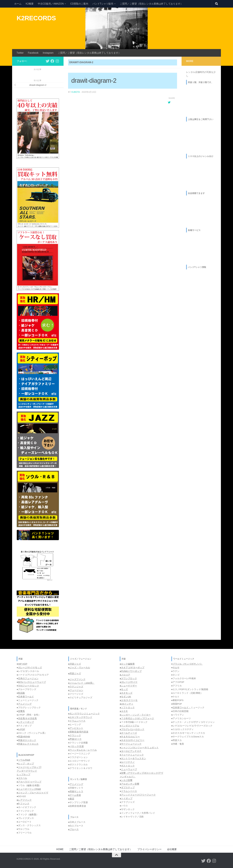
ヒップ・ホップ (26, 764)
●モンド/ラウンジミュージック (84, 714)
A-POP (22, 729)
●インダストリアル (129, 726)
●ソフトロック (127, 707)
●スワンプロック (128, 678)
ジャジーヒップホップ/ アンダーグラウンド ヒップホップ (29, 771)
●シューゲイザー (128, 686)
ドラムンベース (78, 721)
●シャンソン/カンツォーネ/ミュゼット (139, 747)
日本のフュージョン (28, 678)
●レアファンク (24, 800)
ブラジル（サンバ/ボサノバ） (188, 664)
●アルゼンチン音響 (129, 784)
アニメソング (25, 704)
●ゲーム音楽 (75, 795)
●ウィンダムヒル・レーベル (83, 750)
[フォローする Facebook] (52, 61)
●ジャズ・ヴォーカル (79, 667)
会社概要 (172, 849)
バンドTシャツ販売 (103, 4)
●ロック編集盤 (127, 664)
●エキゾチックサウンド (80, 717)
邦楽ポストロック (27, 740)
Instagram (48, 53)
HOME (60, 849)
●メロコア (125, 675)
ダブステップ (128, 787)
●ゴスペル (22, 778)
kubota (76, 92)
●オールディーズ (128, 733)
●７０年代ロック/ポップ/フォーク (137, 718)
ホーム (18, 4)
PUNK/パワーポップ (131, 671)
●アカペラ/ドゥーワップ (29, 782)
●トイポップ (126, 798)
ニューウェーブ (129, 769)
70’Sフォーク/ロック (29, 686)
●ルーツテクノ (127, 762)
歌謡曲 (21, 693)
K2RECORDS (36, 18)
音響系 (21, 711)
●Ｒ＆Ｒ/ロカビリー (130, 737)
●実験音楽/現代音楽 (78, 732)
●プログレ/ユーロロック (132, 729)
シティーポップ (26, 722)
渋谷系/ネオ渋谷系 (27, 718)
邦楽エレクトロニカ (28, 744)
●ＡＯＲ (124, 711)
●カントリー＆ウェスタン (133, 758)
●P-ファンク (23, 804)
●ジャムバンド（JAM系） (81, 683)
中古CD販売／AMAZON (51, 4)
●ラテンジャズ (76, 687)
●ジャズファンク (77, 679)
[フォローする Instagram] (57, 61)
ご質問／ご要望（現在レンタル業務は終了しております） (151, 4)
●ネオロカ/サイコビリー (132, 740)
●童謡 (71, 799)
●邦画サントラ (76, 791)
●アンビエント (76, 728)
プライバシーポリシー (149, 849)
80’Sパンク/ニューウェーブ (32, 682)
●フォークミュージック (132, 755)
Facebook (33, 53)
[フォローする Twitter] (48, 61)
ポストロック (128, 766)
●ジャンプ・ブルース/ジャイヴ (32, 793)
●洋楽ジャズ (75, 664)
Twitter (20, 53)
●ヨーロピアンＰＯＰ (131, 751)
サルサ (176, 667)
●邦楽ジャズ (75, 673)
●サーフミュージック (131, 744)
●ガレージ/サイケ (129, 682)
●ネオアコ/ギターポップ (132, 667)
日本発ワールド (26, 697)
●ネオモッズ (126, 693)
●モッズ (124, 689)
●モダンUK (125, 697)
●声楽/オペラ (75, 739)
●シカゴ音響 (126, 780)
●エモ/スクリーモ (129, 700)
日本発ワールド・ (182, 707)
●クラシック (75, 735)
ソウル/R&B (24, 760)
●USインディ (126, 704)
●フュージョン (76, 690)
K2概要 (30, 4)
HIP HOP (23, 664)
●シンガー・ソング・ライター (135, 715)
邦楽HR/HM (24, 737)
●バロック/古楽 (76, 746)
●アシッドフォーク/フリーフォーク (138, 795)
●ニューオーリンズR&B (29, 789)
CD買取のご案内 (79, 4)
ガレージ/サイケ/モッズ (30, 667)
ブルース (74, 829)
